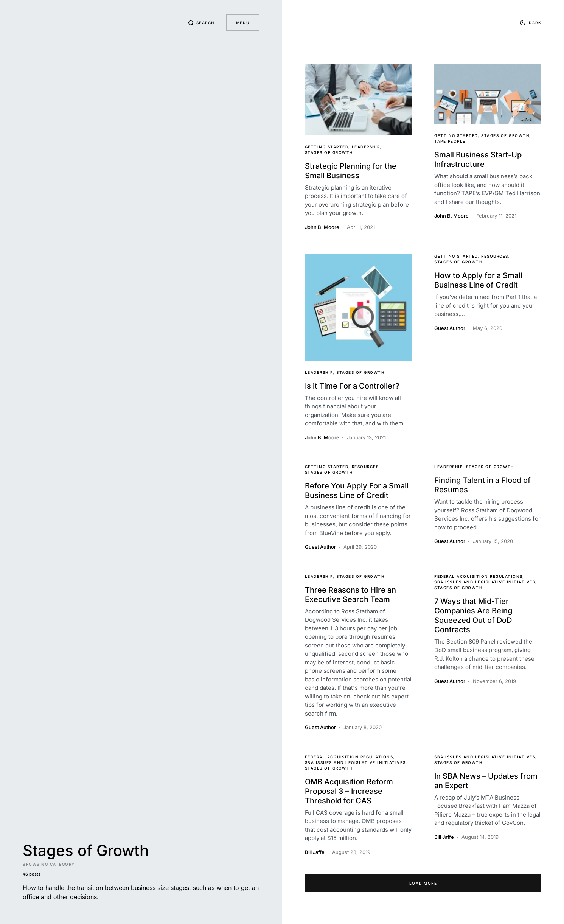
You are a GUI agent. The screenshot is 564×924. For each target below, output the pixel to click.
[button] (201, 23)
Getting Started (327, 147)
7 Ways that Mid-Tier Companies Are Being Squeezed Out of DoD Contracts (473, 615)
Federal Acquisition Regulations (479, 576)
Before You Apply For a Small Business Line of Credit (357, 491)
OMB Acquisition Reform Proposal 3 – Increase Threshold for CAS (349, 791)
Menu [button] (243, 23)
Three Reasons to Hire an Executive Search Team (350, 595)
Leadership (366, 147)
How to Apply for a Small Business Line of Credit (478, 280)
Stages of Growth (329, 152)
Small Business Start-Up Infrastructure (478, 159)
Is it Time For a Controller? (352, 386)
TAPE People (450, 141)
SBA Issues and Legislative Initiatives (485, 582)
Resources (495, 256)
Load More (423, 883)
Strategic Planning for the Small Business (351, 171)
